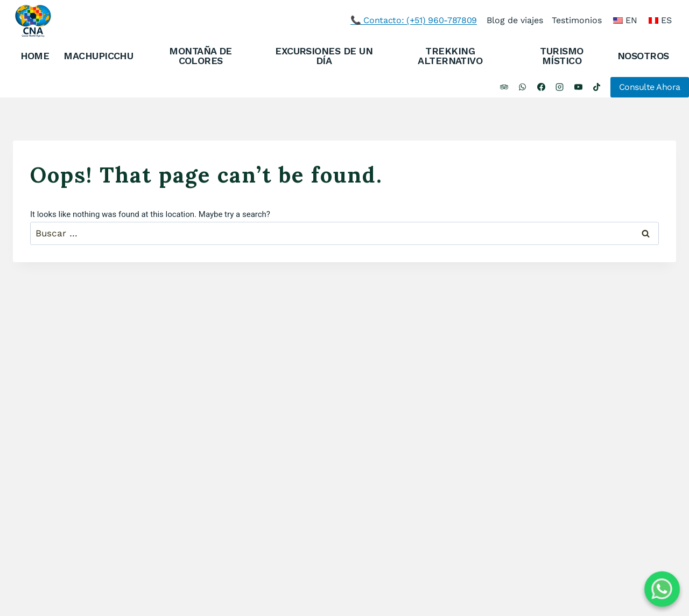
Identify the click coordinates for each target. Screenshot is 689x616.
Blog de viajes (515, 20)
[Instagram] (560, 87)
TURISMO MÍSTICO (561, 56)
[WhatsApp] (523, 87)
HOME (35, 56)
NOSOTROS (643, 56)
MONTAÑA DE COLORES (201, 56)
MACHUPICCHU (98, 56)
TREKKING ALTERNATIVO (450, 56)
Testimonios (577, 20)
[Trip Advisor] (504, 87)
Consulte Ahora (650, 87)
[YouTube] (578, 87)
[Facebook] (541, 87)
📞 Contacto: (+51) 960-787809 (414, 20)
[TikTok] (597, 87)
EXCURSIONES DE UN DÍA (324, 56)
